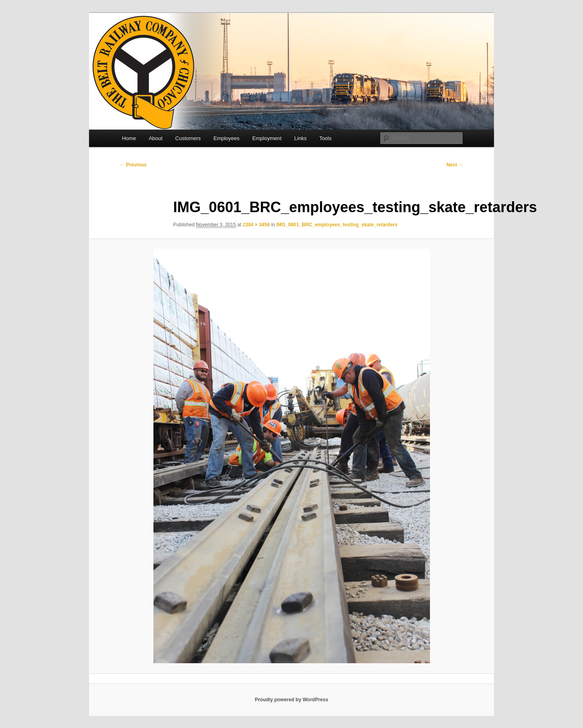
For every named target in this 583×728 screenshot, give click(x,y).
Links (300, 138)
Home (129, 138)
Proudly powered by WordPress (291, 700)
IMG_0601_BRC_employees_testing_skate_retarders (337, 225)
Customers (188, 138)
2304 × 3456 (256, 225)
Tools (326, 138)
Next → (455, 165)
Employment (267, 138)
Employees (226, 138)
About (155, 138)
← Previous (133, 165)
